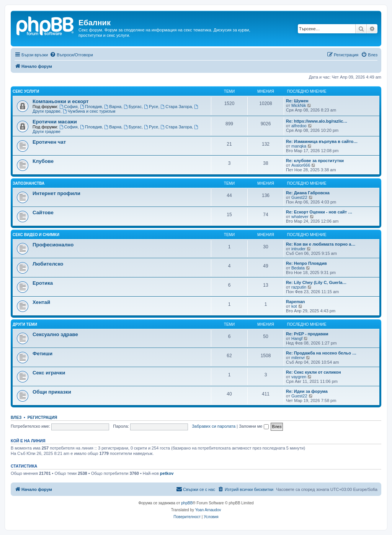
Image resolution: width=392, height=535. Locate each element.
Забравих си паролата (214, 426)
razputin (299, 287)
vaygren (299, 377)
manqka (299, 146)
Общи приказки (52, 392)
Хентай (41, 302)
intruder (298, 249)
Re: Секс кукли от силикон (314, 372)
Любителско (48, 264)
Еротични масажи (55, 122)
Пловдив (91, 107)
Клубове (43, 161)
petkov (167, 473)
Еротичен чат (49, 142)
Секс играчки (49, 373)
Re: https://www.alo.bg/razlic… (317, 121)
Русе (151, 107)
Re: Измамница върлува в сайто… (322, 141)
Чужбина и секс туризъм (89, 111)
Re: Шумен (297, 101)
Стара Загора (176, 107)
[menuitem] (71, 55)
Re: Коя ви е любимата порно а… (321, 244)
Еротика (43, 283)
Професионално (53, 245)
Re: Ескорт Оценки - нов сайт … (319, 212)
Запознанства (29, 183)
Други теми (25, 324)
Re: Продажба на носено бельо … (321, 353)
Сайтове (43, 213)
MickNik (299, 105)
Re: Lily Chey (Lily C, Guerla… (316, 282)
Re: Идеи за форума (307, 391)
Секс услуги (26, 91)
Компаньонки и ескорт (61, 101)
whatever (300, 217)
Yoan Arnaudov (208, 510)
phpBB (187, 503)
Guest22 (299, 197)
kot (294, 306)
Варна (113, 107)
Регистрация (42, 417)
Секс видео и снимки (36, 235)
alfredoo (299, 126)
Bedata (298, 268)
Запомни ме (254, 426)
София (69, 107)
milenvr (298, 358)
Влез (16, 417)
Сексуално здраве (55, 334)
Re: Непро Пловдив (306, 263)
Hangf (297, 338)
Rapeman (296, 302)
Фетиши (42, 354)
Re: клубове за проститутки (315, 161)
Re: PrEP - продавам (307, 334)
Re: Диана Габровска (308, 193)
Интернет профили (56, 193)
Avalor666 (301, 165)
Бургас (133, 107)
